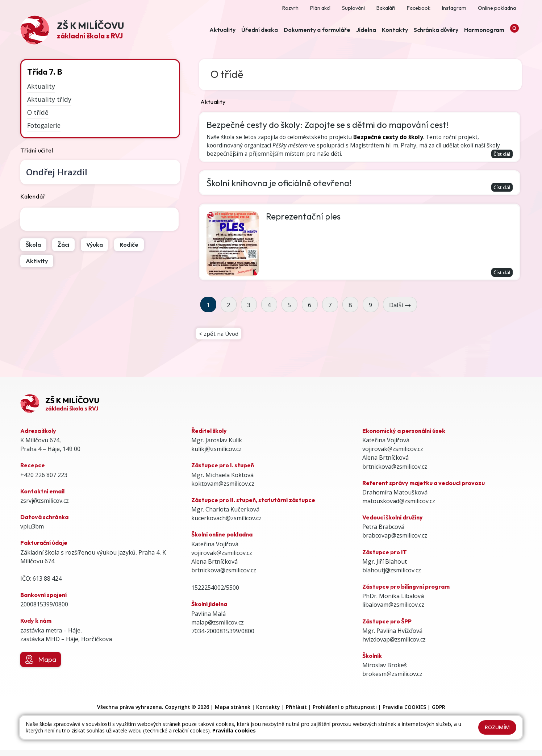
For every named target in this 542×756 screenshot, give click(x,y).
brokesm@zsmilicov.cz (392, 680)
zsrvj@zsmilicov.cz (45, 507)
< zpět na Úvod (219, 339)
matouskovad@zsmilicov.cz (399, 507)
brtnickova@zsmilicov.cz (224, 576)
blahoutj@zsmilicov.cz (392, 576)
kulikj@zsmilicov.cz (216, 455)
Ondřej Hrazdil (57, 172)
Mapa (40, 665)
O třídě (38, 112)
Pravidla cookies (234, 730)
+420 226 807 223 (44, 481)
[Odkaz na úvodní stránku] (72, 31)
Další (400, 309)
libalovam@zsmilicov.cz (393, 611)
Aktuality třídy (49, 99)
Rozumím (497, 727)
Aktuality (41, 86)
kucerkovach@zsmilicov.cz (226, 524)
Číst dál (500, 155)
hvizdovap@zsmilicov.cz (394, 645)
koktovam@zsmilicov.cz (223, 489)
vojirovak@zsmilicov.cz (222, 559)
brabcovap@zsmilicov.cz (395, 542)
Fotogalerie (44, 125)
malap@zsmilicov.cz (218, 628)
